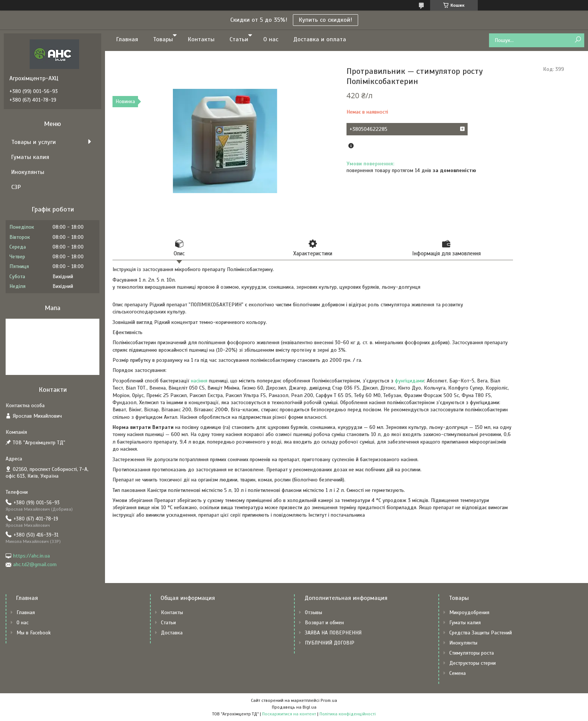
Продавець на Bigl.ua (294, 707)
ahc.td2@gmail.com (35, 564)
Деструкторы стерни (472, 663)
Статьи (239, 39)
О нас (271, 39)
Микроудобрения (469, 612)
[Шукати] (578, 40)
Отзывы (313, 612)
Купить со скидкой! (325, 20)
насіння (199, 381)
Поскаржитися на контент (289, 714)
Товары (163, 39)
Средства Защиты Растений (481, 633)
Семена (457, 673)
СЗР (16, 187)
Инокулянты (28, 172)
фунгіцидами (409, 381)
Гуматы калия (30, 157)
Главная (127, 39)
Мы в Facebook (34, 633)
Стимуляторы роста (472, 653)
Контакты (201, 39)
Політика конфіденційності (348, 714)
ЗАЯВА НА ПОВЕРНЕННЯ (333, 633)
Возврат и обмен (324, 623)
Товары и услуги (34, 142)
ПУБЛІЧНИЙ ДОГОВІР (330, 643)
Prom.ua (329, 700)
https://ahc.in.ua (31, 556)
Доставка (172, 633)
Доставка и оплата (320, 39)
